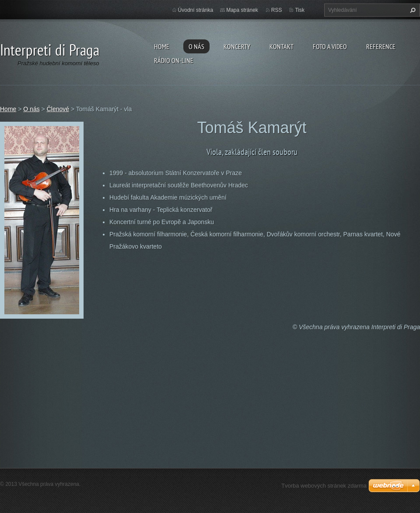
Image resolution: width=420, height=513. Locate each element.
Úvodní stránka (196, 10)
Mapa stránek (242, 10)
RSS (277, 10)
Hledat (412, 10)
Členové (58, 109)
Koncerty (237, 46)
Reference (381, 46)
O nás (196, 46)
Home (162, 46)
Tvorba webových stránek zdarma (324, 486)
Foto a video (330, 46)
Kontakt (282, 46)
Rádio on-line (174, 60)
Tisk (300, 10)
